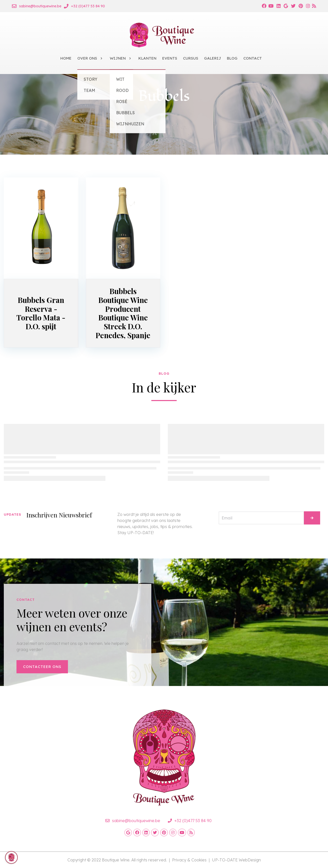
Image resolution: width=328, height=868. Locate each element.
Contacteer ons (42, 667)
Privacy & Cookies (189, 860)
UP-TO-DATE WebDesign (236, 860)
